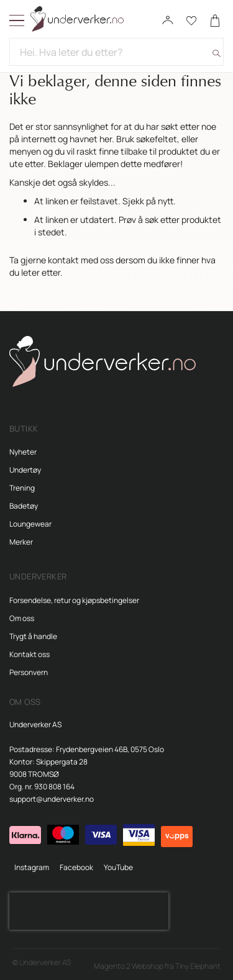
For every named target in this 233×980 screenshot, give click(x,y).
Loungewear (30, 524)
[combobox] (116, 52)
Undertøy (25, 470)
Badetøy (24, 506)
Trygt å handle (33, 636)
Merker (21, 542)
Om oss (22, 618)
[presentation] (89, 911)
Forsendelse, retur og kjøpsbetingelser (74, 600)
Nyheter (23, 452)
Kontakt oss (30, 654)
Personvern (29, 672)
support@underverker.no (52, 799)
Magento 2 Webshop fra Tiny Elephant (157, 966)
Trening (22, 488)
